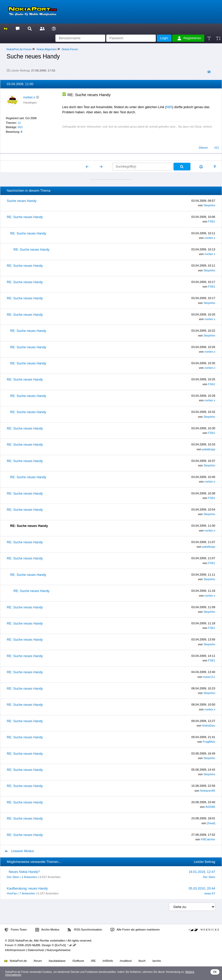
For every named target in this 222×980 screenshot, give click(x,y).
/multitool (126, 961)
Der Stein (13, 877)
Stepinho (209, 205)
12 (19, 123)
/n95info (108, 961)
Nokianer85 (208, 791)
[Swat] (211, 823)
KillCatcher (208, 839)
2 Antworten (29, 877)
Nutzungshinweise (58, 950)
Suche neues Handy (22, 201)
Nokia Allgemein (47, 49)
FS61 (212, 221)
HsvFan (12, 893)
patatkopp (209, 449)
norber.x (29, 97)
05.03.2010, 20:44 (202, 888)
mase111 (209, 677)
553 (20, 127)
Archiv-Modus (47, 930)
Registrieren (189, 38)
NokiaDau (209, 726)
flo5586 (210, 807)
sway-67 (210, 893)
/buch (142, 961)
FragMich (209, 742)
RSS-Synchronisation (85, 930)
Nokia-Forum (70, 49)
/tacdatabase (57, 961)
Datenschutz (36, 950)
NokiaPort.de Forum (19, 49)
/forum (38, 961)
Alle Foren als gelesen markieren (135, 930)
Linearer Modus (20, 851)
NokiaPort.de (16, 961)
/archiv (157, 961)
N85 (169, 107)
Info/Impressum (15, 950)
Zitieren (203, 148)
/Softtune (78, 961)
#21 (217, 148)
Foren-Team (16, 930)
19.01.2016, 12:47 (202, 872)
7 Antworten (27, 893)
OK (215, 972)
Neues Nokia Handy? (24, 872)
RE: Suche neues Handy (25, 217)
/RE (93, 961)
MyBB (36, 945)
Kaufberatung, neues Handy (27, 888)
